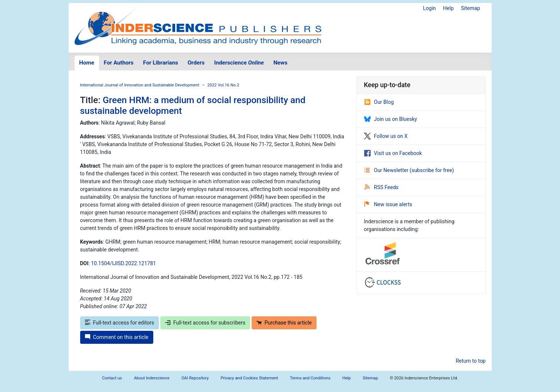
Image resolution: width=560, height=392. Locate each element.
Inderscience (239, 63)
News (281, 63)
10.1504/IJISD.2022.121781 (123, 263)
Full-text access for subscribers (205, 323)
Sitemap (470, 8)
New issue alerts (388, 204)
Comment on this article (117, 337)
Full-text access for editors (120, 323)
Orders (196, 63)
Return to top (471, 361)
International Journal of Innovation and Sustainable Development (140, 85)
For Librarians (160, 63)
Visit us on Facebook (393, 153)
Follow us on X (386, 136)
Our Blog (379, 102)
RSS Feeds (381, 187)
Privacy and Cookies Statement (250, 378)
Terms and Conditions (310, 378)
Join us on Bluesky (391, 119)
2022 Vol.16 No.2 (223, 85)
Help (448, 8)
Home (87, 63)
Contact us (112, 378)
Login (430, 8)
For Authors (119, 63)
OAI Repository (195, 378)
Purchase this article (284, 323)
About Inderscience (152, 378)
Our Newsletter (387, 170)
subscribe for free (432, 170)
